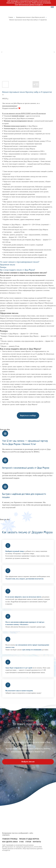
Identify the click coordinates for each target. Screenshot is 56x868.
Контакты (37, 842)
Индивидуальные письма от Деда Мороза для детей (30, 17)
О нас (22, 842)
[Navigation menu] (52, 7)
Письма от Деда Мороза (29, 839)
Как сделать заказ (10, 842)
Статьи (28, 842)
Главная (11, 17)
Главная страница (10, 839)
